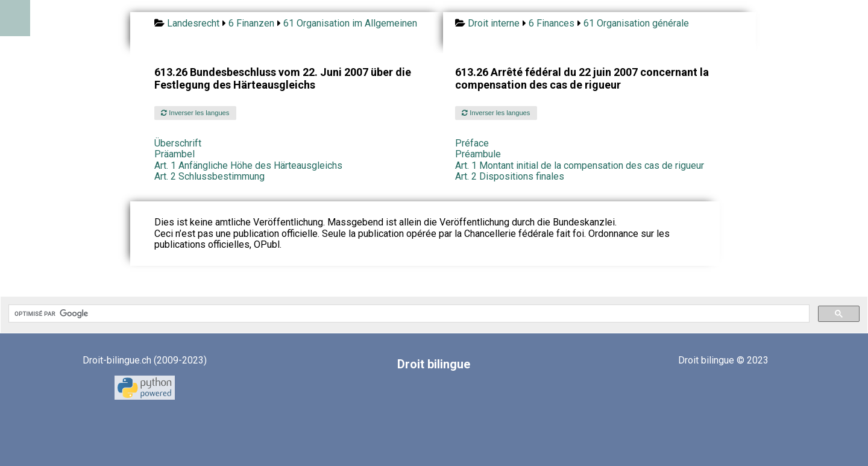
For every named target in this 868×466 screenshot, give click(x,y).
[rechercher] (408, 313)
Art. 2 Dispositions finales (510, 176)
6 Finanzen (251, 23)
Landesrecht (193, 23)
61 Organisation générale (636, 23)
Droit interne (494, 23)
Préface (472, 143)
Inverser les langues (195, 113)
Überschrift (178, 143)
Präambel (175, 154)
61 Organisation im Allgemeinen (350, 23)
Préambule (478, 154)
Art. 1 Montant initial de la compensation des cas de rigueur (580, 165)
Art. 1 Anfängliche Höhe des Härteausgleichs (248, 165)
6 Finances (552, 23)
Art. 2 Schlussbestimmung (209, 176)
